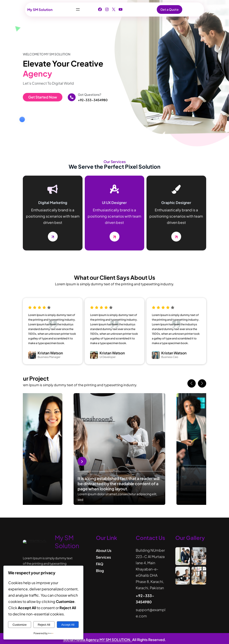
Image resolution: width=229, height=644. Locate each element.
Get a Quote (170, 9)
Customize (20, 625)
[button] (192, 383)
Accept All (68, 625)
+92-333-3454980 (87, 100)
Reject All (44, 625)
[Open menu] (78, 9)
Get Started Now (37, 97)
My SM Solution (40, 9)
